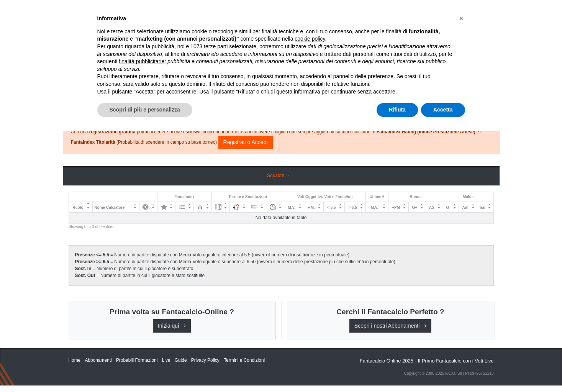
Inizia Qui (247, 12)
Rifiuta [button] (397, 371)
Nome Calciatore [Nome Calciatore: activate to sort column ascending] (109, 207)
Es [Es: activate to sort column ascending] (483, 207)
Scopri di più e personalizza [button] (145, 371)
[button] (461, 280)
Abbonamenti (286, 12)
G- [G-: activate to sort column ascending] (448, 207)
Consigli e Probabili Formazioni (279, 94)
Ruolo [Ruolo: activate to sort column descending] (78, 207)
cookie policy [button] (310, 300)
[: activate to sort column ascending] (148, 207)
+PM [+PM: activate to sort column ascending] (396, 207)
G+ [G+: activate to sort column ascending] (415, 207)
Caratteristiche (336, 12)
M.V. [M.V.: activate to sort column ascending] (292, 207)
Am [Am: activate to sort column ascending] (465, 207)
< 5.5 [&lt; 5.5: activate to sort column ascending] (332, 207)
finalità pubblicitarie (142, 323)
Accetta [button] (443, 371)
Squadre (276, 175)
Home (75, 31)
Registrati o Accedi (246, 142)
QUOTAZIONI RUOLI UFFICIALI (406, 12)
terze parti (216, 308)
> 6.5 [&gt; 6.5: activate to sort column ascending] (353, 207)
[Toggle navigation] (459, 13)
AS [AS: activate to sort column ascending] (432, 207)
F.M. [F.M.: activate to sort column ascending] (311, 207)
